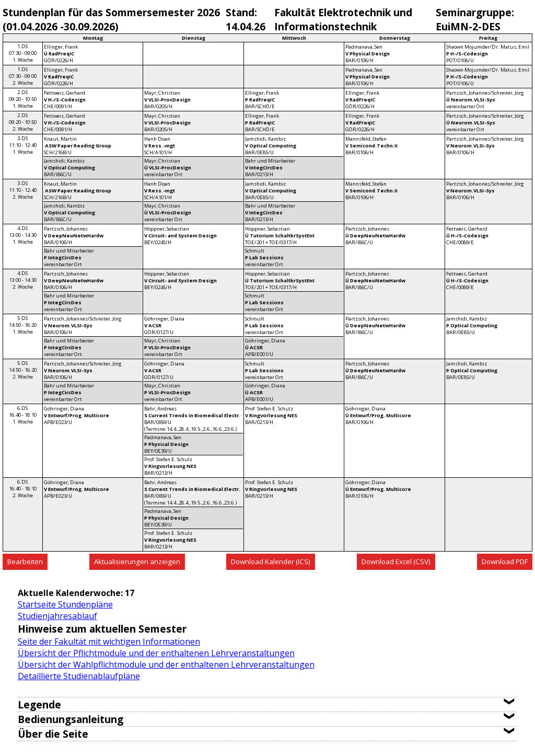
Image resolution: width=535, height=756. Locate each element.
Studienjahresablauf (57, 616)
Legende (39, 705)
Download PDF (505, 562)
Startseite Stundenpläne (65, 604)
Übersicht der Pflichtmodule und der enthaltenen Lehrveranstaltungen (156, 653)
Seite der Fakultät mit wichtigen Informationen (109, 642)
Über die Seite (53, 734)
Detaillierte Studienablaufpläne (79, 676)
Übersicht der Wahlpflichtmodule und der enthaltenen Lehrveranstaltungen (166, 665)
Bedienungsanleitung (71, 719)
